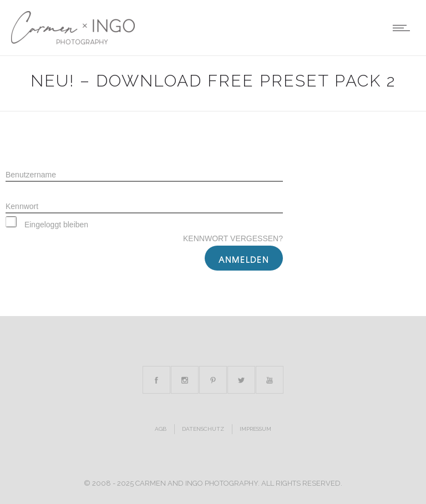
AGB (161, 429)
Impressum (255, 429)
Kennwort (22, 206)
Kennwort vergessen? (233, 238)
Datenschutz (203, 429)
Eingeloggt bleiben (47, 225)
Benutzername (31, 175)
